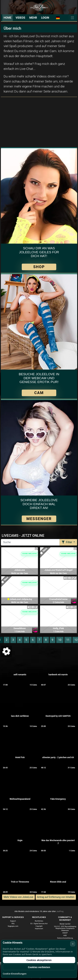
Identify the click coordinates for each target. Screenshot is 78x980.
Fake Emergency (58, 799)
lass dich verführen (20, 716)
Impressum (39, 928)
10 (60, 640)
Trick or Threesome (20, 882)
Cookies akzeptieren (39, 960)
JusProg (60, 911)
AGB (65, 935)
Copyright (39, 926)
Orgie (20, 840)
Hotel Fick (20, 757)
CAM (39, 393)
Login (45, 18)
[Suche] (30, 542)
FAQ (13, 923)
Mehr (33, 18)
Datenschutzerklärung (65, 938)
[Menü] (72, 18)
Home (8, 18)
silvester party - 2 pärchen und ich (58, 757)
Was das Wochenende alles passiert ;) (58, 842)
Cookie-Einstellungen (15, 974)
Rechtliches (39, 921)
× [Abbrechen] (73, 944)
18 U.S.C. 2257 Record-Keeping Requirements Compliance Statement (65, 928)
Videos (20, 18)
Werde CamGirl (65, 924)
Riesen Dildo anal (58, 882)
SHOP (39, 267)
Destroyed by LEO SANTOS (58, 716)
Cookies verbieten (39, 967)
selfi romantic (20, 675)
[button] (58, 18)
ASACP (65, 933)
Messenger (39, 519)
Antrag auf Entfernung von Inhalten (56, 897)
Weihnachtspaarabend (20, 799)
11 (68, 640)
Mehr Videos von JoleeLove (18, 897)
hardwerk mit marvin (58, 675)
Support (13, 921)
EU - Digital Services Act (39, 923)
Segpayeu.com (13, 926)
